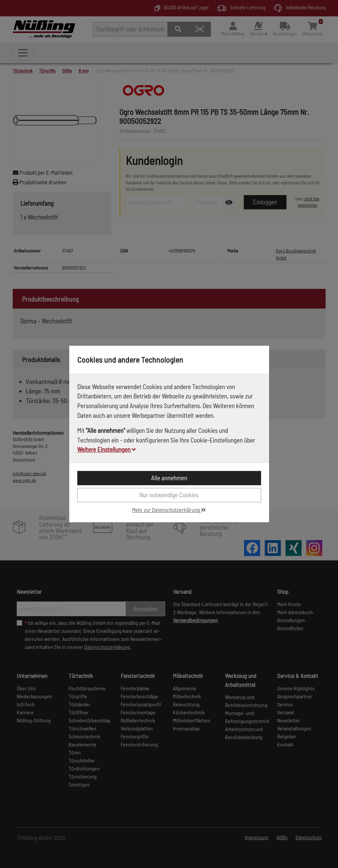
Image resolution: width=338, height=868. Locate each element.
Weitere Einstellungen (106, 449)
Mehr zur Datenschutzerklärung (169, 510)
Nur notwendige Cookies (169, 495)
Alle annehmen (169, 478)
